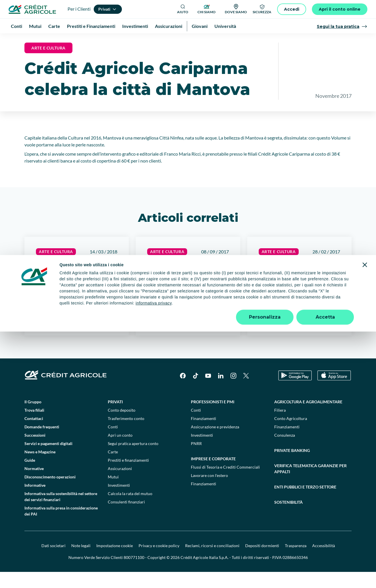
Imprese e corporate (213, 475)
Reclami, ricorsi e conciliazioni (212, 562)
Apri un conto (120, 451)
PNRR (196, 460)
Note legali (81, 562)
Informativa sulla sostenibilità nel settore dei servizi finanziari (61, 513)
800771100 (134, 573)
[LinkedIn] (221, 392)
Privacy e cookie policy (159, 562)
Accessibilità (324, 562)
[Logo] (32, 9)
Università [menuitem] (225, 26)
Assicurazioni (120, 485)
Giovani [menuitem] (200, 26)
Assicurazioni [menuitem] (169, 26)
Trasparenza (296, 562)
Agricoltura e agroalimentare (308, 418)
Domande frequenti (42, 443)
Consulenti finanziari (126, 518)
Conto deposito (122, 426)
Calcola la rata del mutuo (130, 510)
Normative (34, 485)
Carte (113, 468)
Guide (30, 476)
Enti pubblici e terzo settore (305, 503)
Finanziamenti (204, 435)
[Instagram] (233, 392)
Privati (115, 418)
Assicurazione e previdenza (215, 443)
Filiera (280, 426)
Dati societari (53, 562)
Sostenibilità (288, 518)
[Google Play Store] (295, 392)
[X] (246, 392)
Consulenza (285, 451)
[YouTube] (208, 392)
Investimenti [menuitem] (135, 26)
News (80, 40)
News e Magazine (54, 40)
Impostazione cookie (115, 562)
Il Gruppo (33, 418)
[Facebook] (183, 392)
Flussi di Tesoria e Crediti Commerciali (225, 483)
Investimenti (119, 501)
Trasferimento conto (126, 435)
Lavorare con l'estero (209, 491)
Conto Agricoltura (291, 435)
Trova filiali (34, 426)
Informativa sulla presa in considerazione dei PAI (61, 527)
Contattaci (34, 435)
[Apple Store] (334, 392)
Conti (113, 443)
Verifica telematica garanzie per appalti (310, 485)
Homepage (24, 40)
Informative (35, 501)
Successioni (35, 451)
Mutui (113, 493)
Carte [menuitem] (54, 26)
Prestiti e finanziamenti (128, 476)
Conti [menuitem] (17, 26)
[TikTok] (195, 392)
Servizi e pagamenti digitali (48, 460)
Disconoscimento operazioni (50, 493)
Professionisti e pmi (213, 418)
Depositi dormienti (262, 562)
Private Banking (292, 466)
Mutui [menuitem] (35, 26)
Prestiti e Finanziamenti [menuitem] (91, 26)
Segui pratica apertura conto (133, 460)
